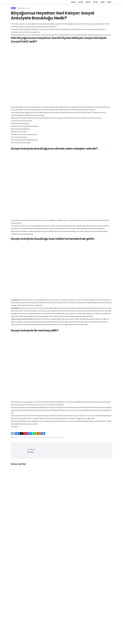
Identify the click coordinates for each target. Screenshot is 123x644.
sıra (62, 437)
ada (15, 437)
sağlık (59, 437)
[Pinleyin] (26, 434)
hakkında (36, 437)
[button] (111, 2)
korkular (52, 437)
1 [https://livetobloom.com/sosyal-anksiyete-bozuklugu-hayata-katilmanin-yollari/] (19, 427)
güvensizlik (30, 437)
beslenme (19, 437)
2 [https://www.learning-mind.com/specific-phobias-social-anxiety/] (20, 427)
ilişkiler (44, 437)
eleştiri (25, 437)
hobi (40, 437)
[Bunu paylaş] (17, 434)
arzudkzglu (31, 449)
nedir (56, 437)
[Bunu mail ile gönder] (13, 434)
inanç (48, 437)
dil (22, 437)
